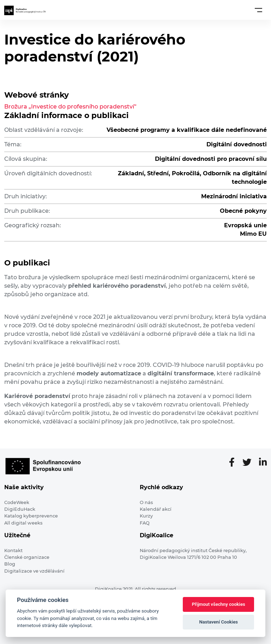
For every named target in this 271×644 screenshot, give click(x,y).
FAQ (145, 523)
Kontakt (13, 551)
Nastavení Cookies (218, 622)
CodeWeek (17, 502)
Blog (10, 564)
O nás (146, 502)
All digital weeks (23, 523)
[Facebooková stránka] (235, 463)
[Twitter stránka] (250, 463)
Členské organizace (27, 557)
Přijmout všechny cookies (219, 604)
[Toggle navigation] (258, 10)
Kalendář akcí (156, 509)
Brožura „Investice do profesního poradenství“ (70, 107)
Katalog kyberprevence (31, 516)
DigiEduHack (20, 509)
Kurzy (146, 516)
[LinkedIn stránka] (263, 463)
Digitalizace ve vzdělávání (34, 571)
